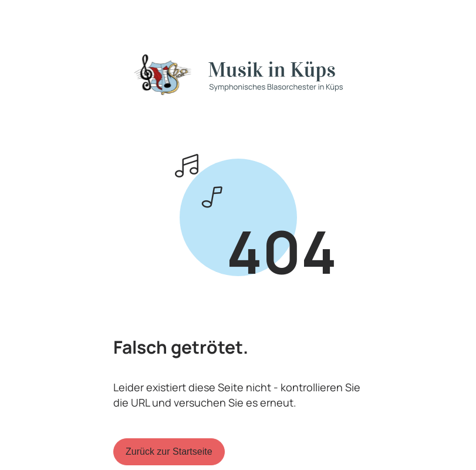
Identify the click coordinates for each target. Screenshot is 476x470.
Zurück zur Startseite (169, 451)
